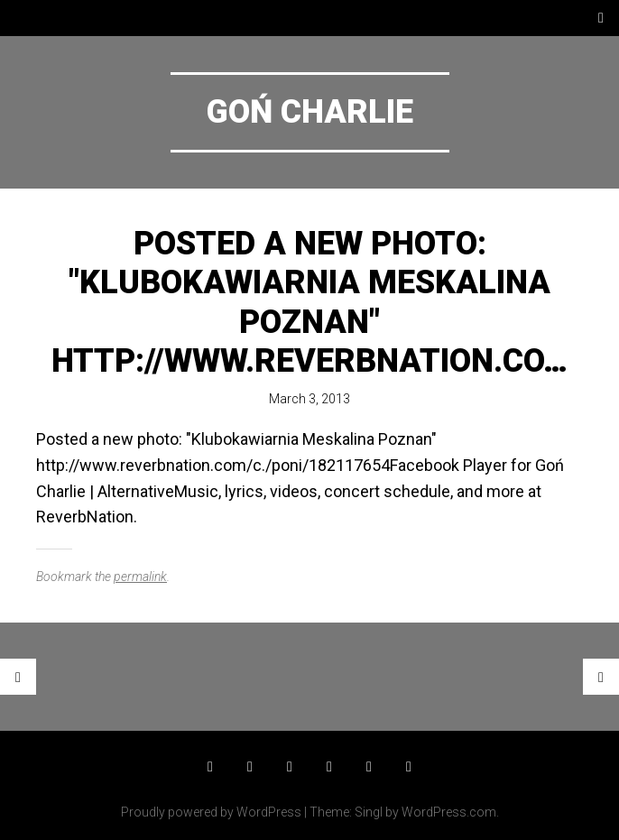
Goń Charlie (310, 112)
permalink (140, 577)
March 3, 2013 (309, 399)
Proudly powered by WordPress (211, 812)
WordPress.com (449, 812)
